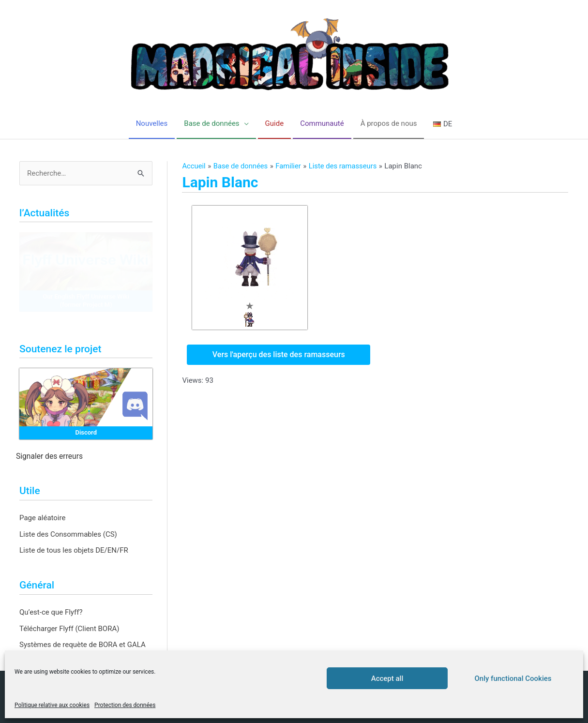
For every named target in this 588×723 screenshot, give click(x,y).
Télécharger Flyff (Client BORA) (69, 629)
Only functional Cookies (513, 678)
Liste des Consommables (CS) (68, 534)
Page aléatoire (42, 518)
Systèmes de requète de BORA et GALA (83, 645)
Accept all (387, 678)
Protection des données (125, 705)
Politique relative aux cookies (52, 705)
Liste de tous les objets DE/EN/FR (74, 551)
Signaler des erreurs (49, 457)
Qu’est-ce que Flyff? (51, 612)
